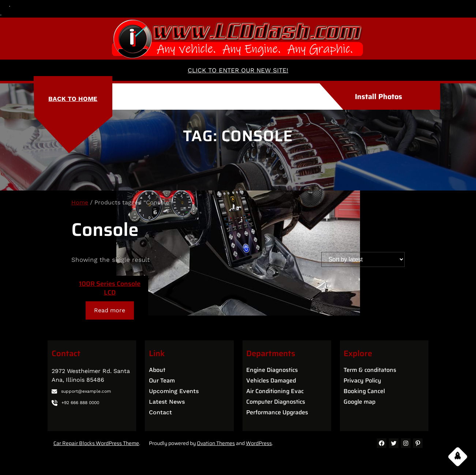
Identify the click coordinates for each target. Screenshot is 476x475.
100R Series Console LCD (110, 288)
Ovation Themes (216, 443)
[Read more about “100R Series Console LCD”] (110, 310)
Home (80, 202)
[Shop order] (363, 259)
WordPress (259, 443)
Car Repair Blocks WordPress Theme (96, 443)
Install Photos (378, 97)
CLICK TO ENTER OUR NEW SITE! (238, 70)
